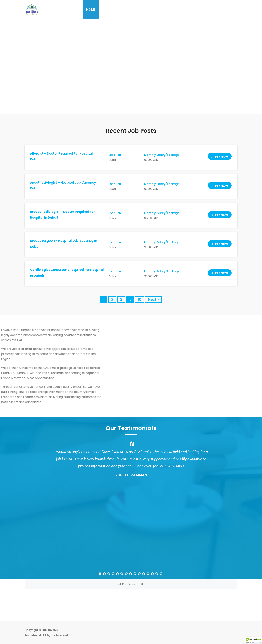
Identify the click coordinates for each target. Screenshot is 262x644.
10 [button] (140, 574)
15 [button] (162, 574)
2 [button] (105, 574)
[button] (254, 641)
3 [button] (109, 574)
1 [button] (100, 574)
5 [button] (118, 574)
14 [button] (157, 574)
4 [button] (114, 574)
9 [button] (135, 574)
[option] (131, 464)
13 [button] (153, 574)
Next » (153, 299)
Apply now (220, 157)
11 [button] (144, 574)
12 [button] (148, 574)
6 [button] (122, 574)
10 (139, 299)
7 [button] (127, 574)
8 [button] (131, 574)
